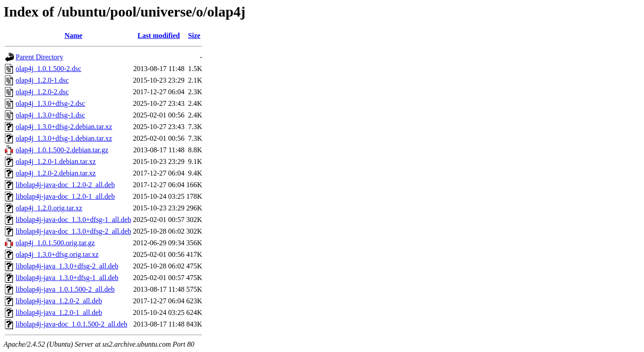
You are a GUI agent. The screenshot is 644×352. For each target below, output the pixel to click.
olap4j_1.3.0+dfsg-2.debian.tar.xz (64, 127)
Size (194, 36)
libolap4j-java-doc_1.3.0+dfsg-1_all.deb (73, 220)
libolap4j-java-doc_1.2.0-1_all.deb (65, 196)
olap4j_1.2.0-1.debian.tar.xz (56, 161)
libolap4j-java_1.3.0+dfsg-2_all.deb (67, 266)
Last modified (159, 36)
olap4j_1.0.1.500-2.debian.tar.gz (62, 150)
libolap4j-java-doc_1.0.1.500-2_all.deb (72, 324)
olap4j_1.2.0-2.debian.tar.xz (56, 173)
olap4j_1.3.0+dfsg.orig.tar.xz (57, 254)
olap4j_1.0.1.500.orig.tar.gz (55, 243)
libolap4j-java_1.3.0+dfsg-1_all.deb (67, 278)
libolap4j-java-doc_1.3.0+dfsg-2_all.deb (73, 231)
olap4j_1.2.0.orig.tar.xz (49, 208)
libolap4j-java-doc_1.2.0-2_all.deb (65, 185)
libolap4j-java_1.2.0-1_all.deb (59, 312)
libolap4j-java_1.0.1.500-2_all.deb (65, 289)
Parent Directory (39, 57)
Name (73, 36)
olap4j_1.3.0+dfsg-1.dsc (50, 115)
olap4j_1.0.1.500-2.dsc (49, 69)
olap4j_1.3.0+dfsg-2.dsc (50, 103)
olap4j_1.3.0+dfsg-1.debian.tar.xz (64, 138)
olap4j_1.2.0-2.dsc (42, 92)
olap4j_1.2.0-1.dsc (42, 80)
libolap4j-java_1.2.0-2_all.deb (59, 301)
